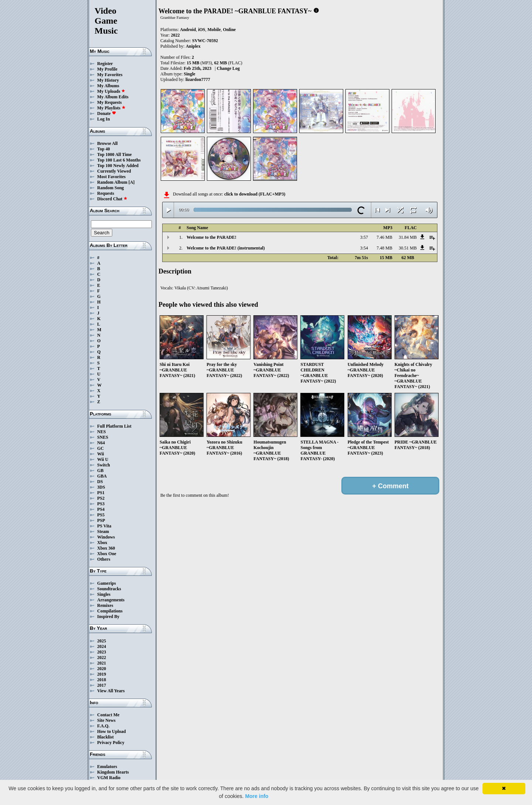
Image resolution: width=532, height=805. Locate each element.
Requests (106, 193)
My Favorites (110, 75)
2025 (102, 641)
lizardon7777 (198, 79)
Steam (103, 531)
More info (257, 796)
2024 (102, 646)
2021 (102, 663)
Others (104, 559)
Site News (106, 720)
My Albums (108, 86)
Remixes (105, 605)
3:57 (364, 237)
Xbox (102, 543)
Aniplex (193, 46)
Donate (107, 113)
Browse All (107, 143)
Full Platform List (114, 426)
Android (188, 30)
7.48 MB (384, 248)
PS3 (101, 504)
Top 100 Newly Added (118, 166)
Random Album (112, 182)
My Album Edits (113, 97)
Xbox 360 (106, 548)
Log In (103, 119)
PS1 (101, 493)
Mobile (214, 30)
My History (108, 80)
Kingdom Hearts (113, 772)
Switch (104, 465)
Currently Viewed (114, 171)
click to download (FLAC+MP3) (255, 194)
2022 (102, 658)
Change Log (228, 68)
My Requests (109, 102)
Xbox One (107, 554)
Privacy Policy (111, 743)
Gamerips (107, 583)
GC (100, 448)
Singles (104, 594)
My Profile (107, 69)
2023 (102, 652)
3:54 (364, 248)
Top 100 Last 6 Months (119, 160)
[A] (132, 182)
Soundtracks (109, 589)
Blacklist (105, 737)
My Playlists (111, 108)
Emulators (107, 767)
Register (105, 64)
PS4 (101, 509)
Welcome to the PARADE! (212, 237)
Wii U (103, 459)
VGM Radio (109, 778)
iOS (202, 30)
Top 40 (104, 149)
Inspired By (108, 617)
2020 (102, 669)
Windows (106, 537)
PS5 (101, 515)
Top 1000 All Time (114, 154)
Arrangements (111, 600)
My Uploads (111, 91)
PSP (101, 520)
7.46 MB (384, 237)
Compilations (110, 611)
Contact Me (108, 715)
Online (229, 30)
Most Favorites (111, 177)
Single (189, 74)
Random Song (110, 188)
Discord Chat (112, 199)
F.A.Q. (103, 726)
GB (100, 471)
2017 (102, 685)
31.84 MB (408, 237)
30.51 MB (408, 248)
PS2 (101, 498)
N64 (101, 443)
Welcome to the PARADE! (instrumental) (226, 248)
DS (100, 482)
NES (101, 432)
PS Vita (104, 526)
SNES (103, 437)
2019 (102, 674)
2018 (102, 680)
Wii (100, 454)
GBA (102, 476)
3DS (101, 487)
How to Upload (111, 731)
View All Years (111, 691)
